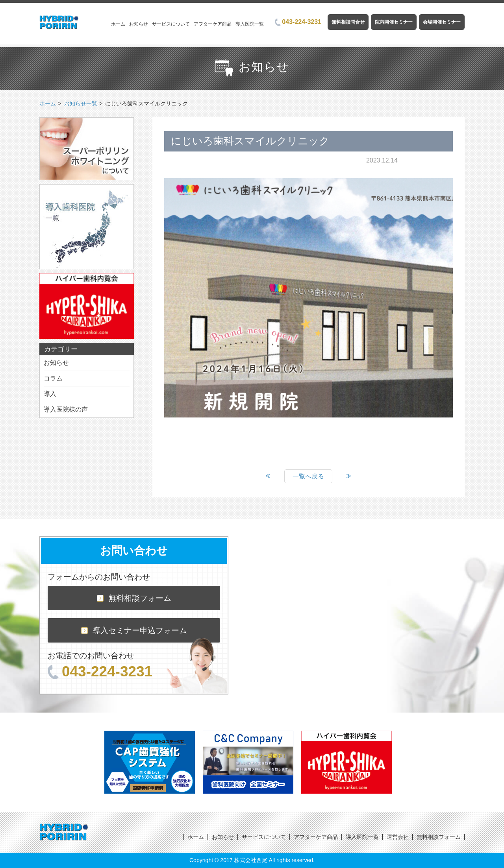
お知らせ (139, 24)
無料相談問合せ (348, 22)
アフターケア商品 (213, 24)
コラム (53, 378)
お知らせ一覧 (81, 103)
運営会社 (398, 837)
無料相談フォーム (134, 598)
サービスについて (171, 24)
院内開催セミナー (394, 22)
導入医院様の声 (66, 409)
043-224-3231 (298, 22)
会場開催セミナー (442, 22)
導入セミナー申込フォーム (134, 630)
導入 (50, 394)
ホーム (118, 24)
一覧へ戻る (308, 476)
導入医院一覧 (250, 24)
